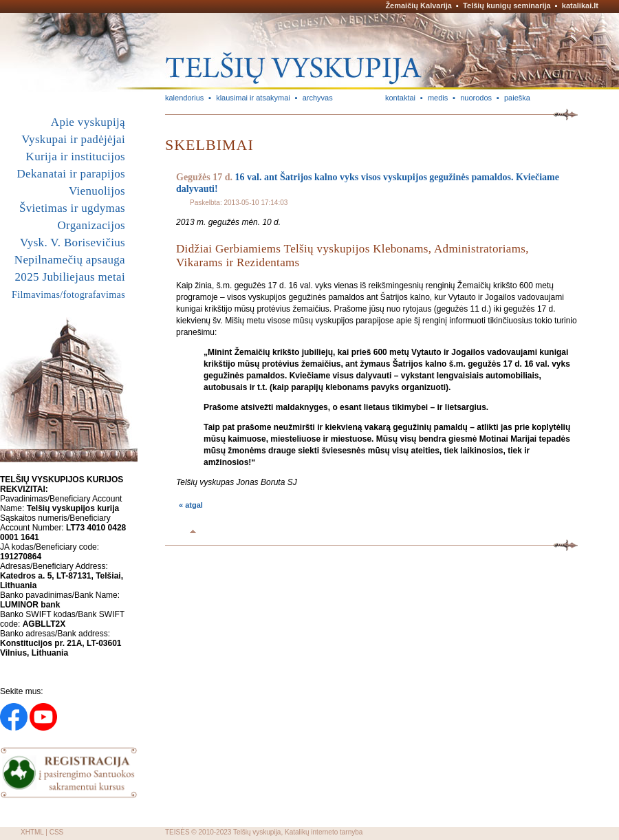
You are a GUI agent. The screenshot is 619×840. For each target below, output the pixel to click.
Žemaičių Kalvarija (419, 6)
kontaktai (400, 98)
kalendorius (184, 98)
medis (438, 98)
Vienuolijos (97, 191)
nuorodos (476, 98)
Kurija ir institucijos (76, 157)
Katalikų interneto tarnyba (324, 832)
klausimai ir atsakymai (253, 98)
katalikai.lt (580, 6)
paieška (517, 98)
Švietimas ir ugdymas (72, 208)
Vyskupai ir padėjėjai (73, 139)
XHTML (32, 832)
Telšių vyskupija (257, 832)
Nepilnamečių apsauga (70, 260)
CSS (57, 832)
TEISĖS (177, 832)
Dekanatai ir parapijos (71, 174)
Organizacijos (91, 225)
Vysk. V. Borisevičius (73, 243)
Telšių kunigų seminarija (507, 6)
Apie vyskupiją (88, 122)
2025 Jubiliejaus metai (70, 277)
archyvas (318, 98)
